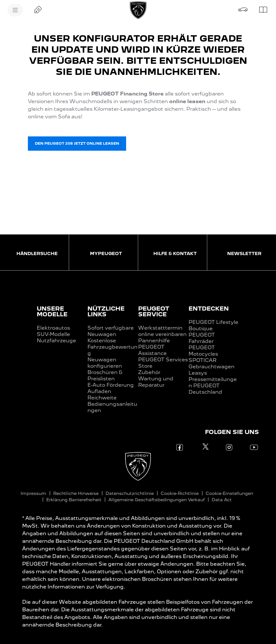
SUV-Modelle (53, 334)
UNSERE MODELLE (52, 311)
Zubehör (149, 372)
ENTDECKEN (209, 309)
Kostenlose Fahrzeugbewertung (112, 347)
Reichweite (102, 398)
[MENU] (15, 10)
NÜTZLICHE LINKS (106, 311)
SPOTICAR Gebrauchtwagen (212, 363)
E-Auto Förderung (111, 385)
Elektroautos (53, 328)
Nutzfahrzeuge (56, 341)
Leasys (198, 373)
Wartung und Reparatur (156, 382)
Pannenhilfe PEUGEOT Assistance (154, 347)
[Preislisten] (263, 10)
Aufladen (99, 391)
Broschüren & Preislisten (105, 375)
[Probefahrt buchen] (243, 10)
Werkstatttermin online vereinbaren (162, 331)
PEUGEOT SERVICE (154, 311)
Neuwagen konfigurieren (105, 363)
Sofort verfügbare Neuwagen (111, 331)
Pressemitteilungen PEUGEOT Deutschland (213, 386)
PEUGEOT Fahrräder (202, 338)
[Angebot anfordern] (38, 10)
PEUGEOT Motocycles (203, 351)
